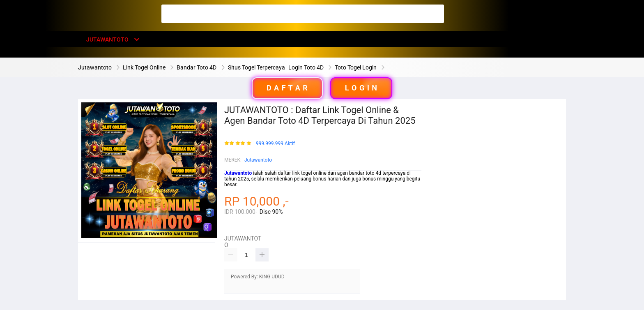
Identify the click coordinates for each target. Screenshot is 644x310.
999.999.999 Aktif (275, 144)
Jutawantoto (258, 160)
